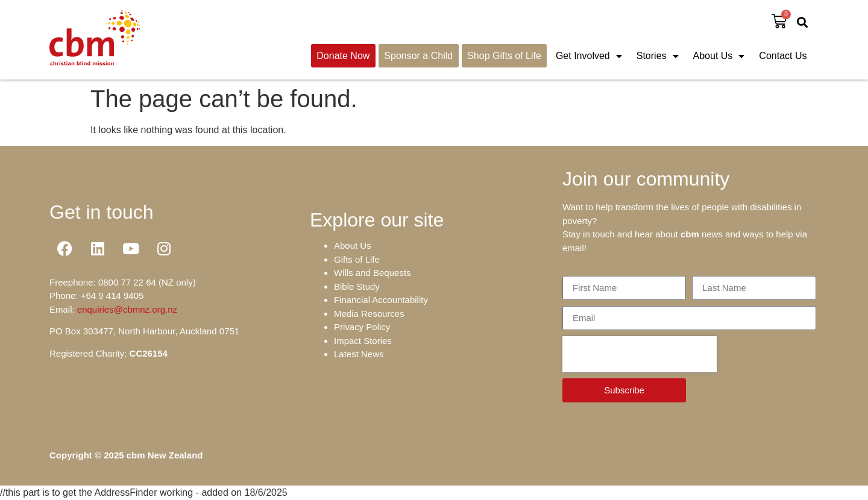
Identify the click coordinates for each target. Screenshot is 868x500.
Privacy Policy (362, 327)
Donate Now (343, 56)
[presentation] (640, 354)
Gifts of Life (357, 259)
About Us (719, 56)
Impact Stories (363, 341)
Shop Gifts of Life (504, 56)
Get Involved (589, 56)
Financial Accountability (381, 300)
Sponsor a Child (418, 56)
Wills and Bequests (373, 273)
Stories (658, 56)
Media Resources (369, 314)
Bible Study (357, 286)
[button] (803, 22)
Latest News (359, 354)
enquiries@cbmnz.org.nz (127, 309)
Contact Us (783, 56)
